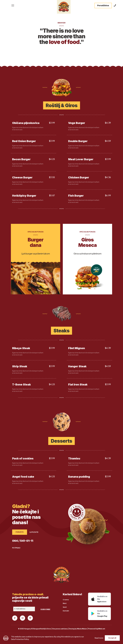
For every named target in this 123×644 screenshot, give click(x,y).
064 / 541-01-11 (23, 541)
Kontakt (66, 611)
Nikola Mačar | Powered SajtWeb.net (91, 629)
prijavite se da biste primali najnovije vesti (30, 598)
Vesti (65, 607)
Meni (65, 604)
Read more (99, 638)
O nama (66, 600)
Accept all (112, 638)
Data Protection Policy (20, 639)
